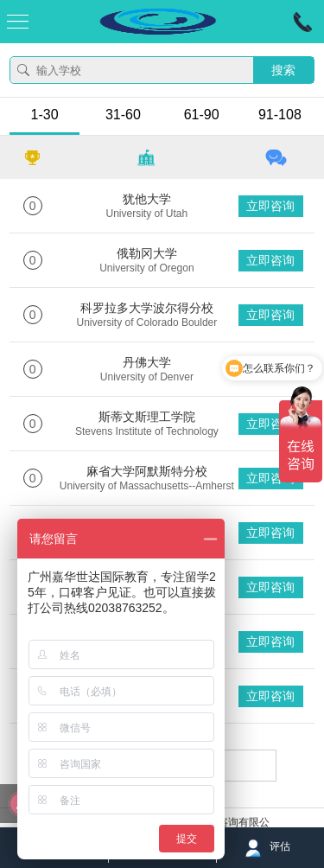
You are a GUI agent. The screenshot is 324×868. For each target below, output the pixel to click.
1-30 (45, 115)
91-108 (280, 115)
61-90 (202, 115)
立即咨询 (270, 206)
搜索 (283, 70)
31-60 (123, 115)
